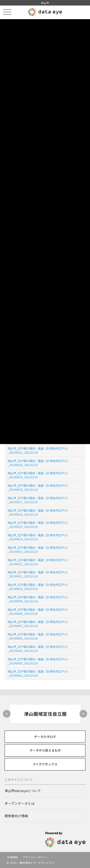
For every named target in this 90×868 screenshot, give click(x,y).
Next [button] (83, 714)
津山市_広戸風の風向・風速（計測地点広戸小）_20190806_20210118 (39, 636)
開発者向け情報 (16, 816)
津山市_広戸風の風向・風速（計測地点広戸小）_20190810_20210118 (39, 587)
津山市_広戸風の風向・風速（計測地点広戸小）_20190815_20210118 (39, 525)
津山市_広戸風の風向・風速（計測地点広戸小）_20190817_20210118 (39, 500)
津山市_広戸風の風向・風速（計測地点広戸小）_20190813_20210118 (39, 549)
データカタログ (45, 737)
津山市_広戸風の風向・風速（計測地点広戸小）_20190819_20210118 (39, 475)
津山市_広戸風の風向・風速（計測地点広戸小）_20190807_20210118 (39, 624)
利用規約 (13, 857)
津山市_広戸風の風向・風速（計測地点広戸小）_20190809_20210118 (39, 599)
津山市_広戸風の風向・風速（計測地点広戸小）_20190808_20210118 (39, 611)
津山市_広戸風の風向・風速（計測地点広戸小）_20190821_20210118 (39, 450)
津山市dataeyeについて (23, 791)
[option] (45, 714)
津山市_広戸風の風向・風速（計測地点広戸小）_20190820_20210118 (39, 463)
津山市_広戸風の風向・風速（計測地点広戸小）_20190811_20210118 (39, 574)
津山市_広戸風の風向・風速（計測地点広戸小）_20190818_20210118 (39, 487)
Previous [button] (7, 714)
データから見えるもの (45, 750)
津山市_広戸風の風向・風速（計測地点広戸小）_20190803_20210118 (39, 661)
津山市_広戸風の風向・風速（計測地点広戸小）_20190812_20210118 (39, 562)
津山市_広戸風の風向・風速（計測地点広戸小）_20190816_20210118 (39, 512)
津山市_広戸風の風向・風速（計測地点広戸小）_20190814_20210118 (39, 537)
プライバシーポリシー (36, 857)
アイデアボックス (45, 764)
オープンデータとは (20, 803)
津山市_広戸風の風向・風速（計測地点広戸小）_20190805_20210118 (39, 649)
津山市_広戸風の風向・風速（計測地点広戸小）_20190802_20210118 (39, 673)
